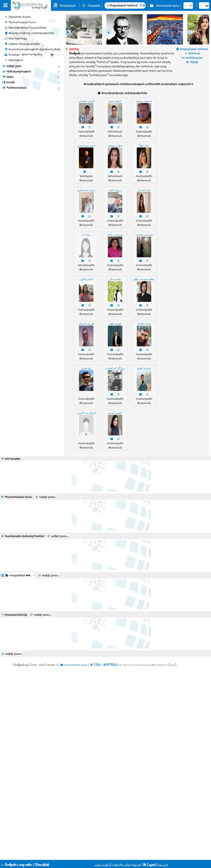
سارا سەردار (144, 190)
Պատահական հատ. (20, 22)
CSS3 (97, 665)
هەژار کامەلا (144, 323)
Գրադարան (67, 5)
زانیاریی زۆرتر (102, 865)
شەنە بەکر (115, 279)
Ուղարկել (94, 5)
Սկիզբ (192, 62)
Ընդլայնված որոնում (123, 5)
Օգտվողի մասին (18, 17)
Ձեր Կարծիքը (16, 38)
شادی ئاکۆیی (86, 279)
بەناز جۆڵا (144, 145)
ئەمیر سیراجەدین (86, 145)
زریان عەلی (115, 190)
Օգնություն (14, 60)
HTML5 (111, 665)
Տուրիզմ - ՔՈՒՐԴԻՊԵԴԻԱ (23, 54)
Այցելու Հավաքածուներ (22, 44)
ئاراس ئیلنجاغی (86, 101)
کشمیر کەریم (115, 413)
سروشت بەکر (115, 234)
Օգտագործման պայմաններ (26, 27)
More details (42, 865)
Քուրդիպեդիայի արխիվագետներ (29, 33)
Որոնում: (192, 53)
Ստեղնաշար (192, 58)
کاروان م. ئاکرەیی (86, 413)
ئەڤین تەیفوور (115, 145)
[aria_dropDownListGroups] (21, 575)
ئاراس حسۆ (115, 101)
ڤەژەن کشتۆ (144, 368)
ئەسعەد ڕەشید (144, 101)
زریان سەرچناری (86, 190)
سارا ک (86, 234)
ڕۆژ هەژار (86, 368)
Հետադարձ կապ (167, 5)
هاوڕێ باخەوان (86, 323)
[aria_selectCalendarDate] (55, 55)
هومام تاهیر (115, 323)
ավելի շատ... (46, 497)
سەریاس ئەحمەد (144, 234)
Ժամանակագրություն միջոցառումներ (32, 49)
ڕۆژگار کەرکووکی (115, 368)
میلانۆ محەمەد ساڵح (144, 279)
